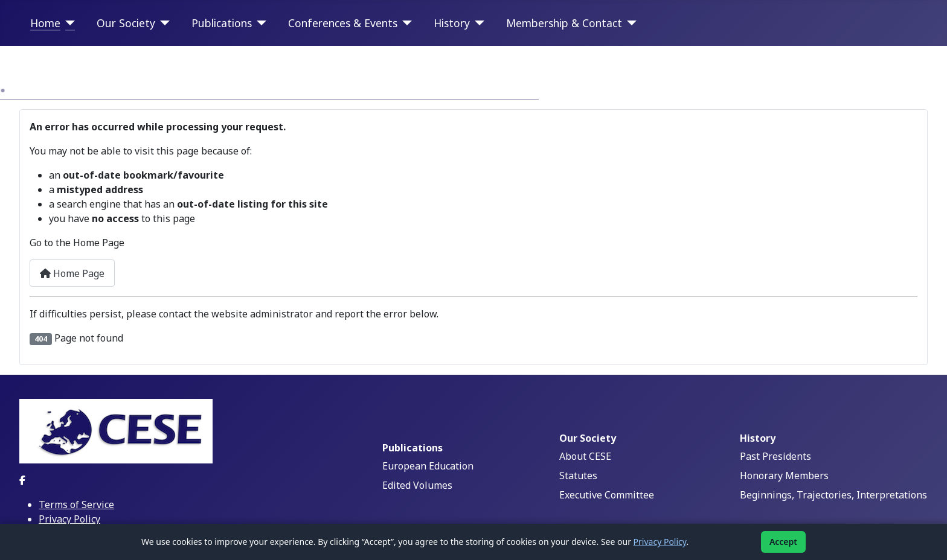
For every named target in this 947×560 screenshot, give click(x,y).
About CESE (585, 456)
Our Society (126, 23)
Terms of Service (76, 504)
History (452, 23)
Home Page (72, 273)
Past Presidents (775, 456)
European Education (428, 466)
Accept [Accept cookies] (783, 542)
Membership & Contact (564, 23)
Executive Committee (607, 495)
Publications (222, 23)
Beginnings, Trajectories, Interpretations (833, 495)
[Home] (68, 23)
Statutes (578, 476)
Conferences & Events (343, 23)
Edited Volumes (417, 485)
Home (45, 23)
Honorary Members (784, 476)
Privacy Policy (69, 519)
